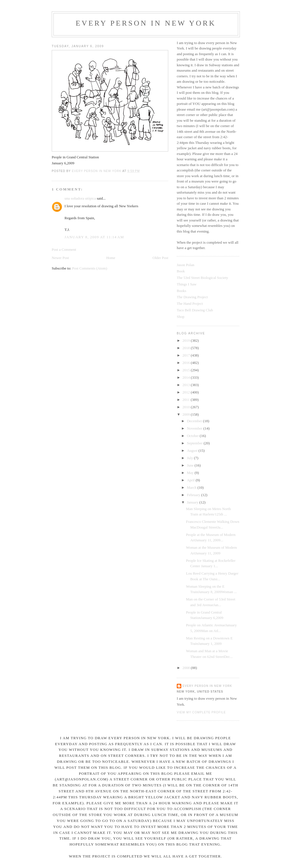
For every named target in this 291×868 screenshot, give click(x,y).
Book (181, 271)
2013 (187, 385)
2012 (187, 392)
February (194, 495)
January (193, 502)
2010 (187, 407)
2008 (187, 668)
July (191, 458)
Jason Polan (186, 265)
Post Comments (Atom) (90, 268)
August (193, 450)
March (192, 487)
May (191, 473)
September (195, 443)
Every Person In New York (146, 23)
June (191, 465)
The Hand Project (190, 304)
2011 (187, 400)
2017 (187, 355)
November (195, 428)
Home (111, 258)
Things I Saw (187, 284)
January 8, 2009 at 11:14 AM (94, 237)
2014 (187, 377)
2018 (187, 348)
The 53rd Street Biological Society (202, 278)
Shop (181, 317)
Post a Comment (64, 249)
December (195, 421)
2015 (187, 370)
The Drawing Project (192, 297)
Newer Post (60, 258)
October (193, 436)
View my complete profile (201, 712)
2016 (187, 363)
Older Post (160, 258)
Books (181, 291)
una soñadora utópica (80, 198)
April (191, 480)
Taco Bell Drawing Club (195, 310)
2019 (187, 340)
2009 (187, 414)
